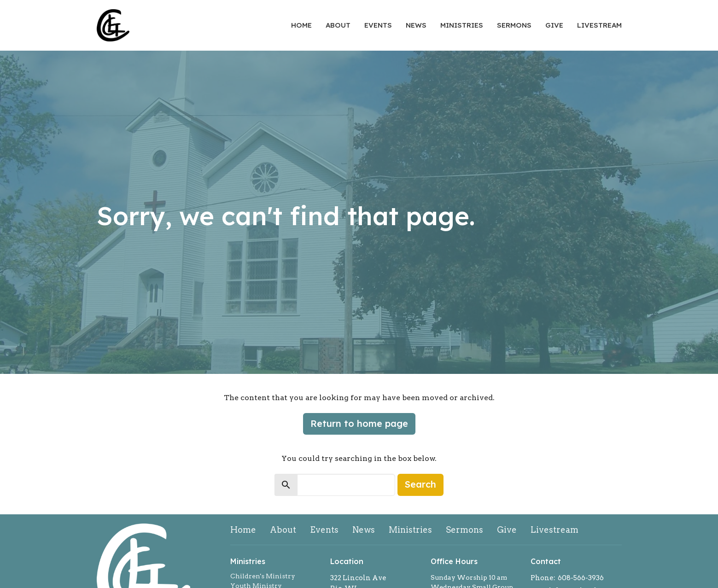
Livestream (599, 25)
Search (420, 484)
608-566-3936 (581, 578)
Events (378, 25)
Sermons (514, 25)
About (338, 25)
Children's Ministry (263, 576)
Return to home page (359, 423)
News (416, 25)
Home (301, 25)
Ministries (462, 25)
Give (554, 25)
